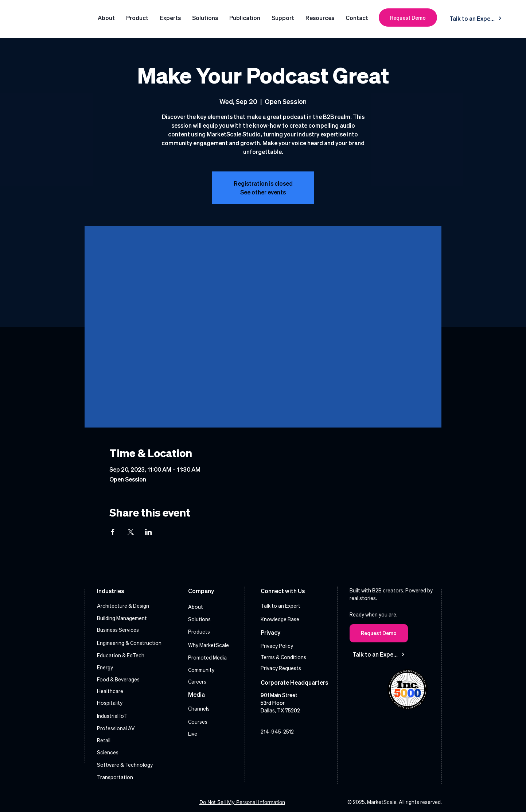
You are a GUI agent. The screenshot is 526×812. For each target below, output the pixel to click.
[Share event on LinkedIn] (149, 532)
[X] (303, 748)
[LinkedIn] (268, 748)
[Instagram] (286, 748)
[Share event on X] (131, 532)
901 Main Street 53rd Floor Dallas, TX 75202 (280, 703)
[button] (205, 18)
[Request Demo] (408, 18)
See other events (263, 192)
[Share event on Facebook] (113, 532)
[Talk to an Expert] (476, 18)
